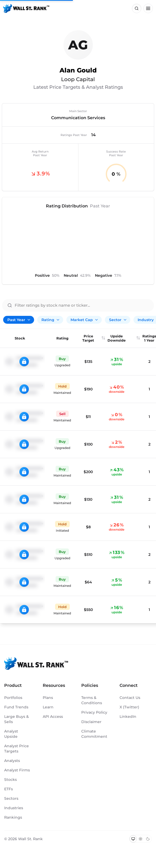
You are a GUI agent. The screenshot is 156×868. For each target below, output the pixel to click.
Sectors (11, 798)
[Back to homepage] (26, 8)
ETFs (9, 789)
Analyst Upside (11, 734)
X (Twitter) (129, 707)
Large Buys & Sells (17, 719)
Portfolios (13, 698)
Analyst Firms (17, 770)
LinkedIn (128, 717)
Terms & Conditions (92, 700)
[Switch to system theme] (133, 839)
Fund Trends (16, 707)
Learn (48, 707)
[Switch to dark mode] (148, 839)
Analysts (12, 761)
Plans (48, 698)
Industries (14, 808)
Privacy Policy (94, 712)
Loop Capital (78, 79)
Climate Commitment (94, 734)
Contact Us (130, 698)
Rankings (13, 817)
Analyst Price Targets (17, 749)
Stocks (10, 780)
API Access (53, 717)
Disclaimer (91, 722)
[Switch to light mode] (141, 839)
